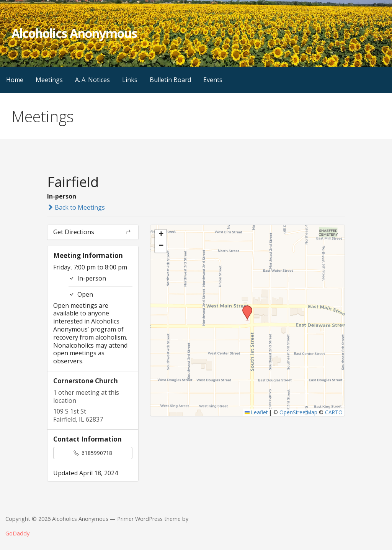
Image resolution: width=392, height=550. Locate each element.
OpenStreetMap (298, 412)
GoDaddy (17, 533)
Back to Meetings (76, 207)
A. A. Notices (92, 80)
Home (15, 80)
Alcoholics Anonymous (74, 33)
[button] (245, 308)
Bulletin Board (170, 80)
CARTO (334, 412)
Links (130, 80)
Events (213, 80)
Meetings (49, 80)
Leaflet (256, 412)
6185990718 (93, 453)
